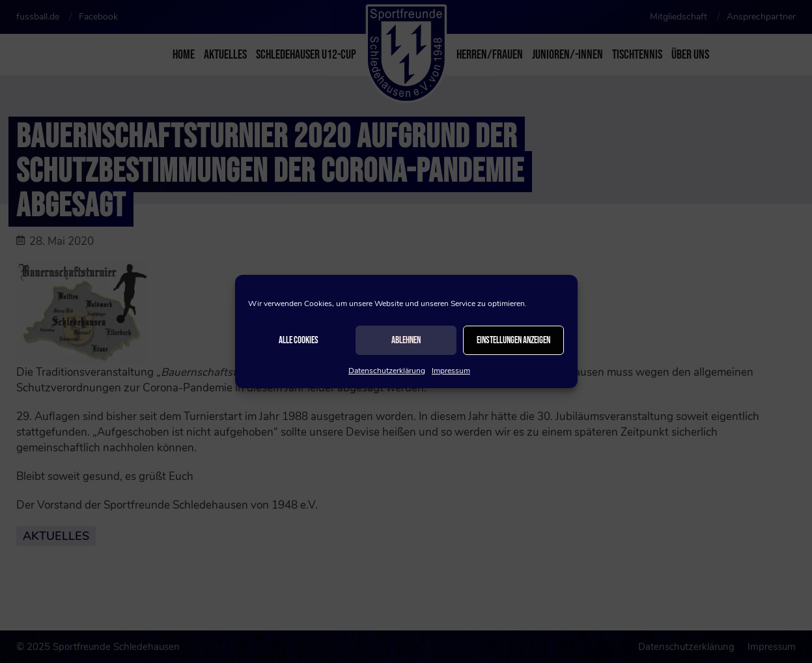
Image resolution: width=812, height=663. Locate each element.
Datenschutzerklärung (387, 371)
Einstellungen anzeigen (513, 340)
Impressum (451, 371)
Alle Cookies (299, 340)
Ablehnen (406, 340)
